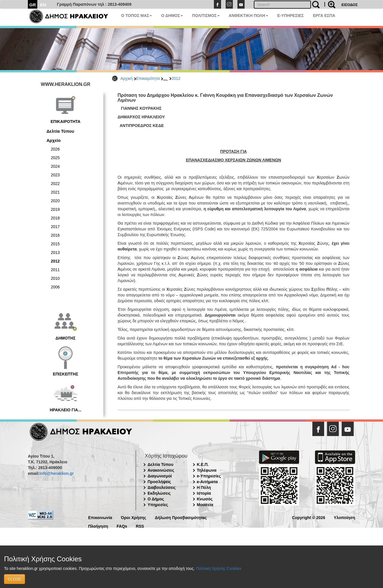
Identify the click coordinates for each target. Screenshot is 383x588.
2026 (55, 149)
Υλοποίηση (344, 517)
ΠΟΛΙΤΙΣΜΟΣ (206, 16)
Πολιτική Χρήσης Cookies (218, 568)
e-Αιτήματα (207, 482)
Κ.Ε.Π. (203, 464)
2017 (55, 227)
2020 (55, 201)
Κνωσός (205, 499)
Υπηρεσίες (158, 505)
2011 (55, 270)
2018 (55, 218)
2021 (55, 192)
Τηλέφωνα (207, 470)
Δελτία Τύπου (60, 131)
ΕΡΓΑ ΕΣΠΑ (324, 16)
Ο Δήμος (156, 499)
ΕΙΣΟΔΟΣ (350, 5)
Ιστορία (204, 493)
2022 (55, 184)
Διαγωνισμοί (160, 476)
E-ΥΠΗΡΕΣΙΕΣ (291, 16)
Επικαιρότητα (148, 78)
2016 (55, 235)
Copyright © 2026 (308, 517)
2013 (55, 252)
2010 (55, 278)
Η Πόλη (204, 487)
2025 (55, 158)
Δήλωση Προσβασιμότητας (181, 517)
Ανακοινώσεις (161, 470)
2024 (55, 166)
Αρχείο (54, 140)
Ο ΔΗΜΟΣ (172, 16)
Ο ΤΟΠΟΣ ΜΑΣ (137, 16)
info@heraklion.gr (56, 473)
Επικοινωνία (100, 517)
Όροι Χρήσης (134, 517)
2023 (55, 175)
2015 (55, 244)
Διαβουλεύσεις (162, 487)
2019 (55, 209)
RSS (140, 526)
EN (43, 5)
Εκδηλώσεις (159, 493)
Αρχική (127, 78)
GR (33, 5)
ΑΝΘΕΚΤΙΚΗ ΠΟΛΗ (248, 16)
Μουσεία (205, 505)
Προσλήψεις (159, 482)
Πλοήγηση (98, 526)
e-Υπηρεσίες (209, 476)
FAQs (122, 526)
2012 (176, 78)
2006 (55, 287)
